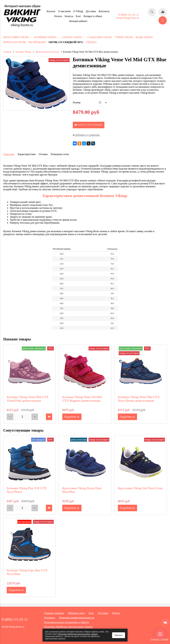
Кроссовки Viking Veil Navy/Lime (140, 488)
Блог (78, 16)
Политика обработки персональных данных (68, 627)
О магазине (65, 11)
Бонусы (69, 16)
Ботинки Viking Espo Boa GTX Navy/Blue (27, 572)
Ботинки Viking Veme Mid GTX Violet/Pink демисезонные (28, 399)
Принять (119, 635)
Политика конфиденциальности (77, 618)
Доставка (91, 11)
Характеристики (26, 154)
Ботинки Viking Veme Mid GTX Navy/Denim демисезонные (139, 399)
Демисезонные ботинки (47, 52)
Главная (7, 52)
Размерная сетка (60, 154)
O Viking (78, 11)
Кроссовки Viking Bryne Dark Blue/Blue (82, 490)
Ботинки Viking (23, 52)
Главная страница (54, 613)
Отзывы (43, 154)
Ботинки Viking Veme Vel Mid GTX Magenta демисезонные (82, 399)
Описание (9, 154)
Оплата (58, 16)
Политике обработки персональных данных (78, 634)
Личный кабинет (78, 21)
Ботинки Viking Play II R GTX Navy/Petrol (27, 490)
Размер (77, 102)
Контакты (104, 11)
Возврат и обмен (93, 16)
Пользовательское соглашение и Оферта (66, 622)
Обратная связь (76, 613)
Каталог (51, 11)
